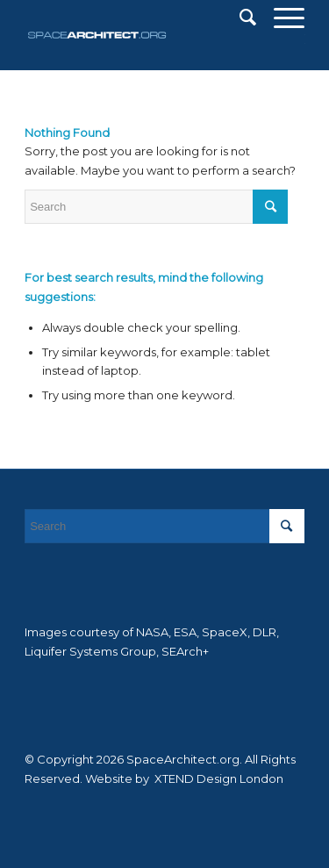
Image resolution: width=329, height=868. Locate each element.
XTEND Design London (218, 778)
